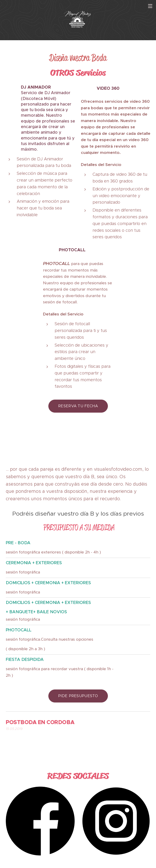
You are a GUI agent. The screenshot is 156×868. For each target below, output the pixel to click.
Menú (150, 6)
